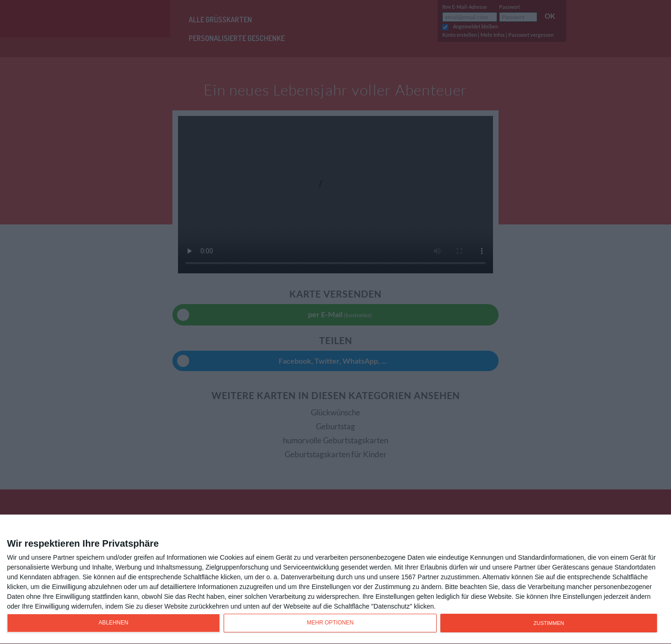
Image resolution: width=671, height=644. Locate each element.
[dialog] (335, 580)
